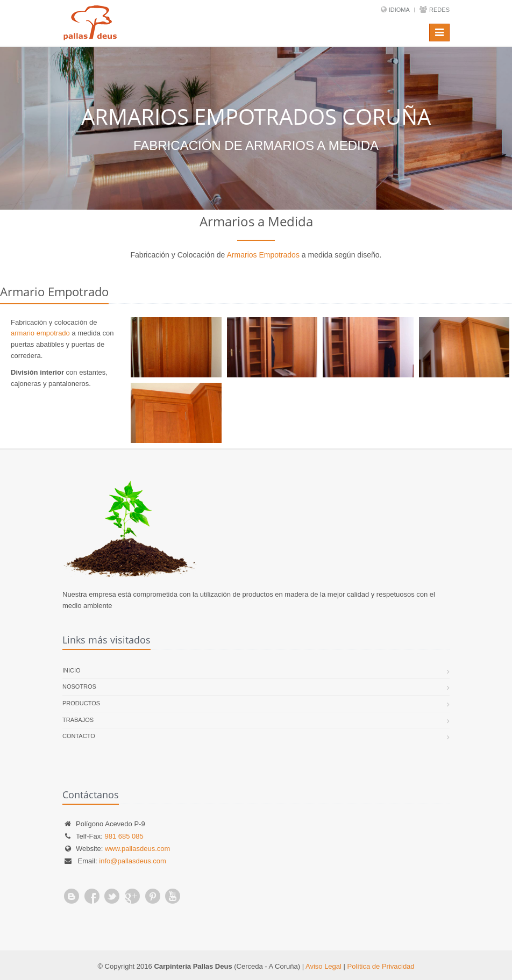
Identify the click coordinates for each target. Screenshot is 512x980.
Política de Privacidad (381, 966)
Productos (81, 703)
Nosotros (79, 686)
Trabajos (78, 720)
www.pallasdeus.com (137, 849)
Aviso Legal (323, 966)
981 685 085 (124, 836)
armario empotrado (40, 333)
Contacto (79, 736)
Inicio (72, 670)
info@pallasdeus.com (132, 861)
